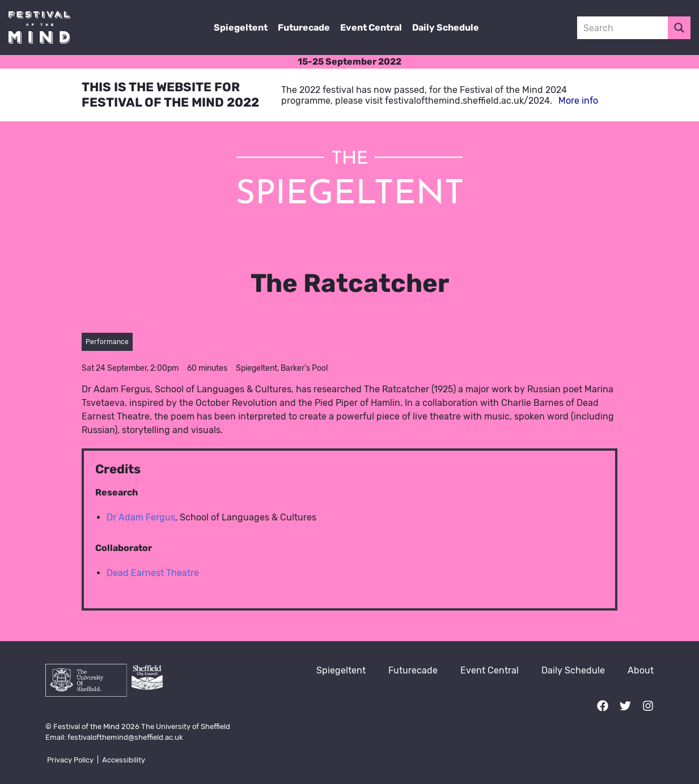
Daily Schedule (446, 27)
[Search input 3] (623, 28)
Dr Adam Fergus (141, 517)
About (641, 670)
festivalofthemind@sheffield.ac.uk (125, 737)
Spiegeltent (241, 27)
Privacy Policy (70, 760)
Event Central (371, 27)
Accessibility (124, 760)
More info (578, 101)
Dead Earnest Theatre (153, 573)
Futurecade (304, 27)
